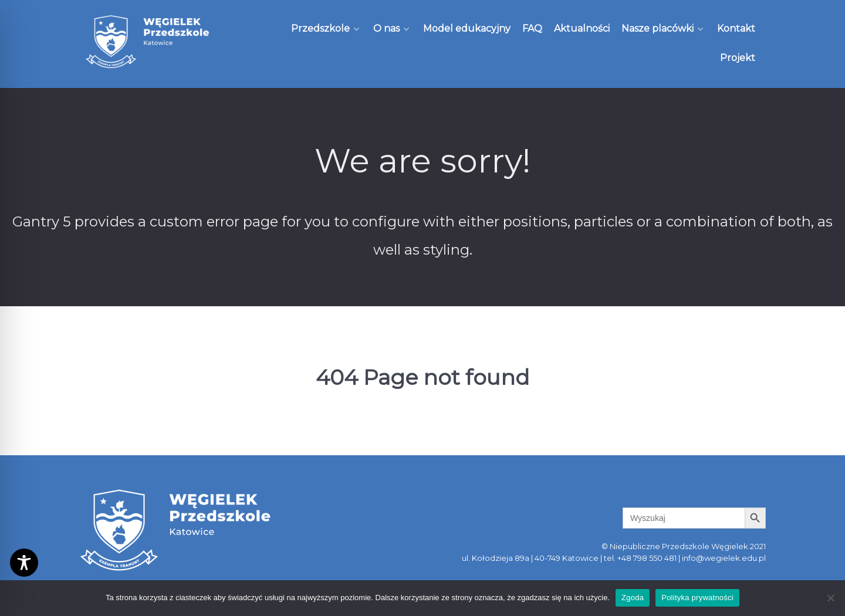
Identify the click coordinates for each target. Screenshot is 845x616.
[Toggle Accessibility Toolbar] (24, 563)
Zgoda (633, 598)
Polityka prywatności (697, 598)
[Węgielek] (148, 42)
